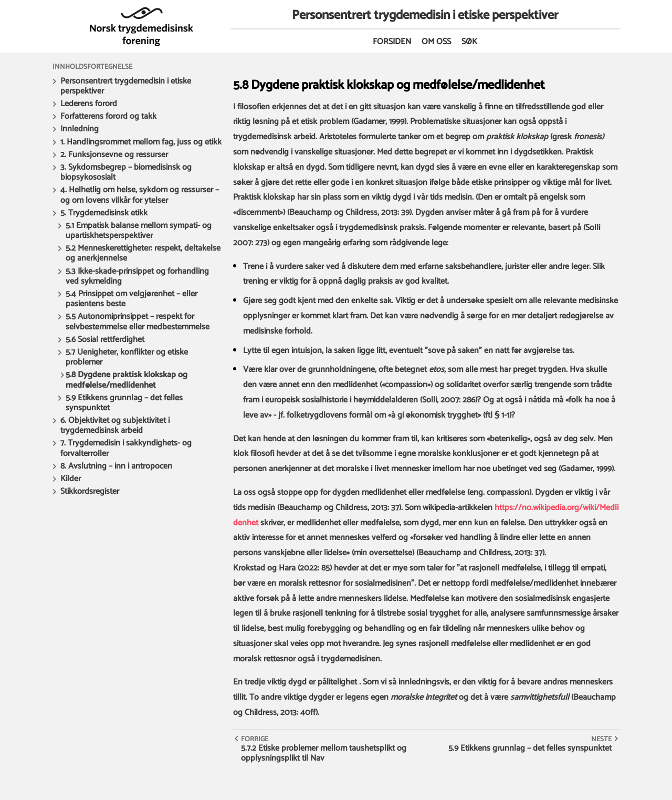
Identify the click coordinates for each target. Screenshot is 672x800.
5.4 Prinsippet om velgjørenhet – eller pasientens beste (132, 299)
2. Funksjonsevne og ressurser (114, 155)
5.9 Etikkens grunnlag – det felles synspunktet (124, 403)
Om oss (436, 42)
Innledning (80, 129)
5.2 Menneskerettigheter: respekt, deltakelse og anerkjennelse (143, 253)
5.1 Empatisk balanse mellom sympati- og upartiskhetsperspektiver (139, 231)
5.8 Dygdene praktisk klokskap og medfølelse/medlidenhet (127, 380)
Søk (469, 42)
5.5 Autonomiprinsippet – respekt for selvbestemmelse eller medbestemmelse (138, 321)
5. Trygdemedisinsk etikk (104, 213)
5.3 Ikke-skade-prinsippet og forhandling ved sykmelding (137, 276)
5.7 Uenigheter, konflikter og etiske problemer (127, 357)
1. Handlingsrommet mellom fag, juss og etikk (141, 142)
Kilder (71, 479)
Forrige (255, 739)
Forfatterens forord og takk (108, 116)
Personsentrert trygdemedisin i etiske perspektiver (126, 86)
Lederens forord (89, 104)
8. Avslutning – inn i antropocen (116, 466)
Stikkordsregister (90, 491)
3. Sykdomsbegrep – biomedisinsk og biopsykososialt (126, 172)
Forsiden (392, 42)
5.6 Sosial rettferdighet (105, 340)
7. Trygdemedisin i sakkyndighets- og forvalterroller (126, 448)
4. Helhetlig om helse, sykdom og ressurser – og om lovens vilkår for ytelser (140, 195)
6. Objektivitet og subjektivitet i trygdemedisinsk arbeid (115, 425)
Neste (601, 739)
